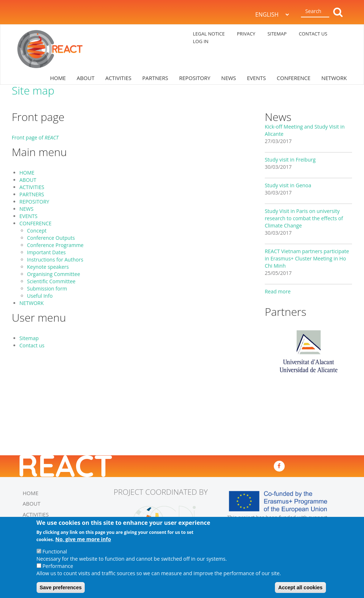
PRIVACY (246, 34)
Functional (55, 553)
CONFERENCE (294, 78)
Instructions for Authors (55, 260)
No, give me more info (83, 541)
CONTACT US (313, 34)
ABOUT (86, 78)
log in (201, 41)
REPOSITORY (194, 78)
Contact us (32, 345)
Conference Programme (55, 245)
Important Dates (47, 252)
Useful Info (40, 296)
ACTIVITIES (118, 78)
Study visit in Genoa (288, 185)
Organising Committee (54, 274)
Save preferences (61, 589)
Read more (278, 291)
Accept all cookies (300, 589)
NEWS (229, 78)
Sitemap (29, 338)
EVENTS (256, 78)
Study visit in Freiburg (290, 160)
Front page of (35, 137)
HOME (58, 78)
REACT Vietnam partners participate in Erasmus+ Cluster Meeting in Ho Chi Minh (307, 258)
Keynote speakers (48, 267)
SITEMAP (277, 34)
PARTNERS (155, 78)
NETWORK (334, 78)
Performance (58, 567)
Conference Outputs (51, 238)
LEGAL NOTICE (209, 34)
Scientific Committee (51, 281)
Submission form (47, 288)
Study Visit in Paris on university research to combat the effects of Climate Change (304, 218)
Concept (37, 231)
